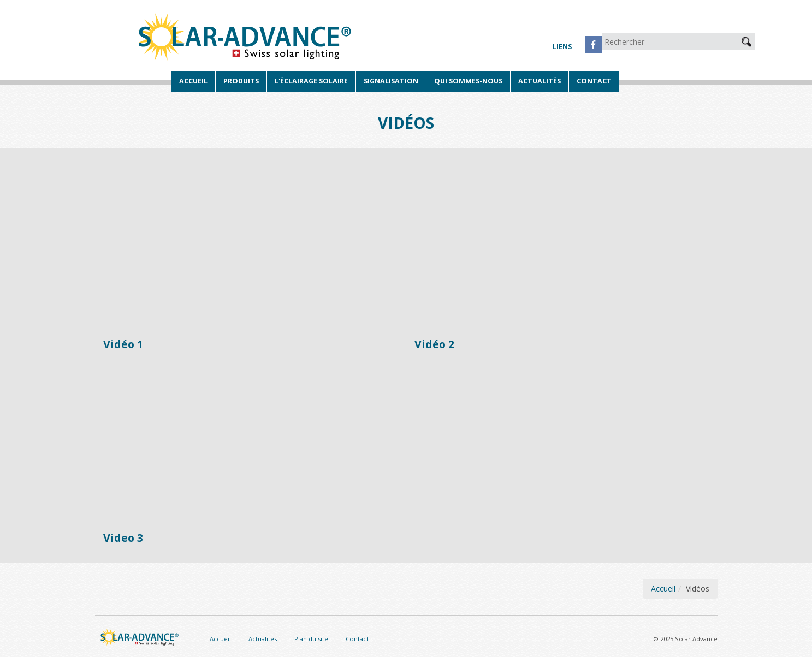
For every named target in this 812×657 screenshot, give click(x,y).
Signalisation (391, 81)
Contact (594, 81)
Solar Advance (247, 38)
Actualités (540, 81)
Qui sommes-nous (468, 81)
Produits (241, 81)
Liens (562, 47)
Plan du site (311, 639)
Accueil (193, 81)
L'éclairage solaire (311, 81)
